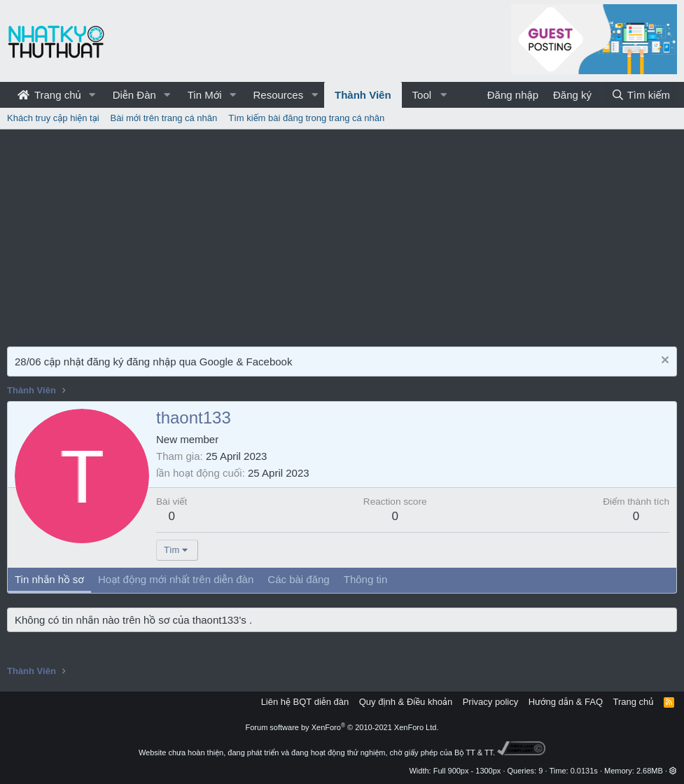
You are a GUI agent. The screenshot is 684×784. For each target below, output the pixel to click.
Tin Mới (205, 95)
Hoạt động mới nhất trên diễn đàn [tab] (176, 579)
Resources (278, 95)
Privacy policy (490, 702)
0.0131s (584, 771)
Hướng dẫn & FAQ (566, 702)
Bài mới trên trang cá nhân (164, 118)
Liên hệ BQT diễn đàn (305, 702)
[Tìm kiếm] (641, 95)
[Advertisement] (342, 234)
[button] (92, 95)
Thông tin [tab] (366, 579)
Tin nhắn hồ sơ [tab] (49, 579)
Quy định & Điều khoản (406, 702)
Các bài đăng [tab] (298, 579)
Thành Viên (363, 95)
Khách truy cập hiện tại (53, 118)
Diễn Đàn (134, 95)
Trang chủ (49, 95)
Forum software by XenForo (342, 727)
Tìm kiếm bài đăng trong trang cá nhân (306, 118)
